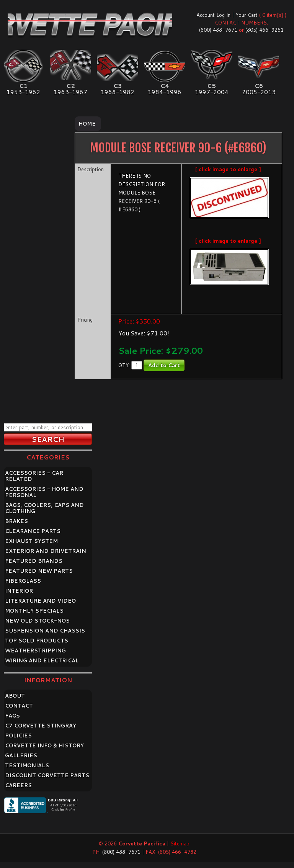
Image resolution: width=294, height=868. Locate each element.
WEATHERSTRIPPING (35, 651)
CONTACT (19, 706)
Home (87, 124)
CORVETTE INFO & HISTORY (44, 745)
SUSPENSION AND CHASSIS (45, 631)
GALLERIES (21, 755)
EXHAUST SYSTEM (31, 541)
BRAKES (16, 521)
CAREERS (18, 785)
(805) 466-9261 (265, 30)
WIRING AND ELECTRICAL (42, 660)
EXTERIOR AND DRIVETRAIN (46, 551)
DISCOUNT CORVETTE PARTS (47, 775)
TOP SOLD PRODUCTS (37, 641)
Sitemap (180, 843)
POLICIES (18, 736)
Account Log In (213, 15)
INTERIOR (19, 591)
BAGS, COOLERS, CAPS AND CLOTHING (44, 508)
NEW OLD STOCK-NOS (37, 621)
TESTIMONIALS (27, 765)
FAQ (12, 716)
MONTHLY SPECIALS (34, 611)
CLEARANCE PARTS (33, 531)
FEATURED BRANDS (34, 561)
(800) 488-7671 (218, 30)
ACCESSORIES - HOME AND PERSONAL (44, 492)
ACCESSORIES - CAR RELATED (34, 476)
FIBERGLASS (23, 581)
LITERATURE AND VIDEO (40, 601)
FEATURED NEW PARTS (39, 571)
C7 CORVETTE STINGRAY (41, 726)
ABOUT (15, 696)
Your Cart (247, 15)
